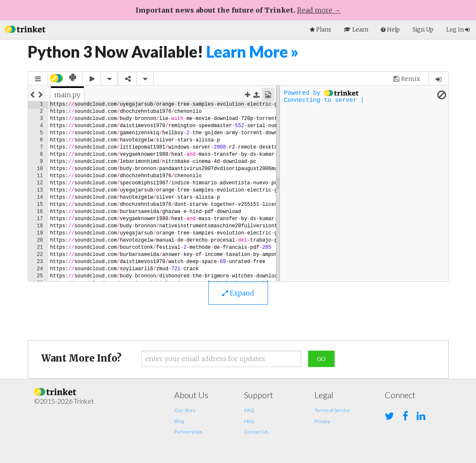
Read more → (319, 10)
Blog (179, 421)
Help (249, 421)
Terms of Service (332, 410)
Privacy (322, 421)
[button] (25, 28)
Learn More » (253, 52)
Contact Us (256, 432)
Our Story (185, 410)
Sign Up (423, 30)
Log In (458, 30)
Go (321, 359)
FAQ (249, 410)
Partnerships (188, 432)
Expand (238, 293)
